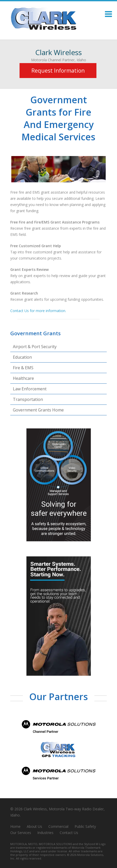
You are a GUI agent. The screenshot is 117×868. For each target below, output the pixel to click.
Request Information (58, 71)
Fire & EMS (23, 368)
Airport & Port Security (35, 347)
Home (15, 826)
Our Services (21, 833)
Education (22, 357)
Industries (45, 833)
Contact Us (69, 833)
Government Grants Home (38, 410)
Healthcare (23, 378)
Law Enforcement (30, 389)
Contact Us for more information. (38, 311)
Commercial (58, 826)
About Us (34, 826)
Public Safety (85, 826)
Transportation (28, 399)
